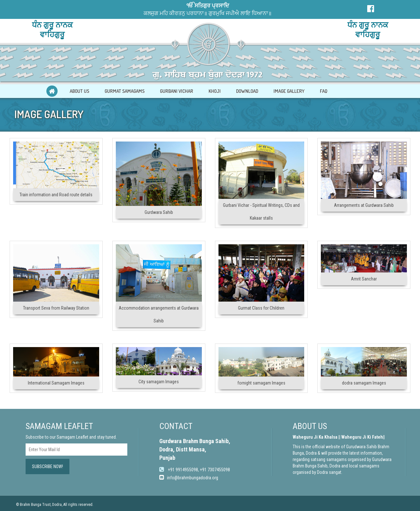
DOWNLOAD (247, 91)
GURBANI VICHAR (177, 91)
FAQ (324, 91)
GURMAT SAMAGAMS (125, 91)
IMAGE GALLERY (289, 91)
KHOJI (215, 91)
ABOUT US (79, 91)
